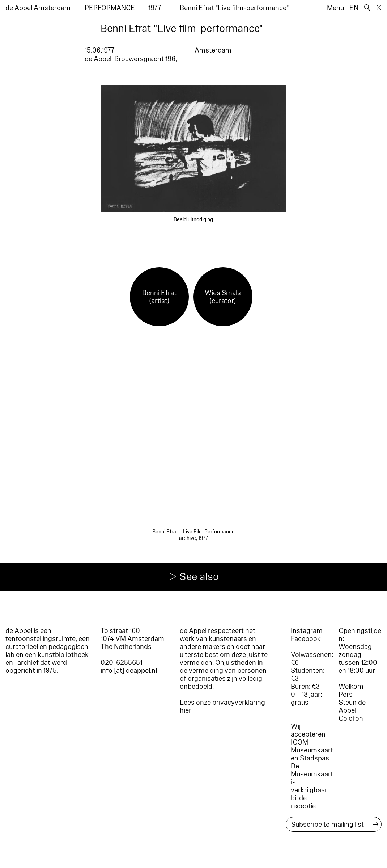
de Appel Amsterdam (38, 8)
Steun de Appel (352, 706)
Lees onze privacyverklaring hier (222, 706)
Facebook (306, 639)
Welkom (351, 687)
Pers (346, 695)
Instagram (307, 631)
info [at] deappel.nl (129, 671)
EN (354, 8)
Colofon (351, 718)
